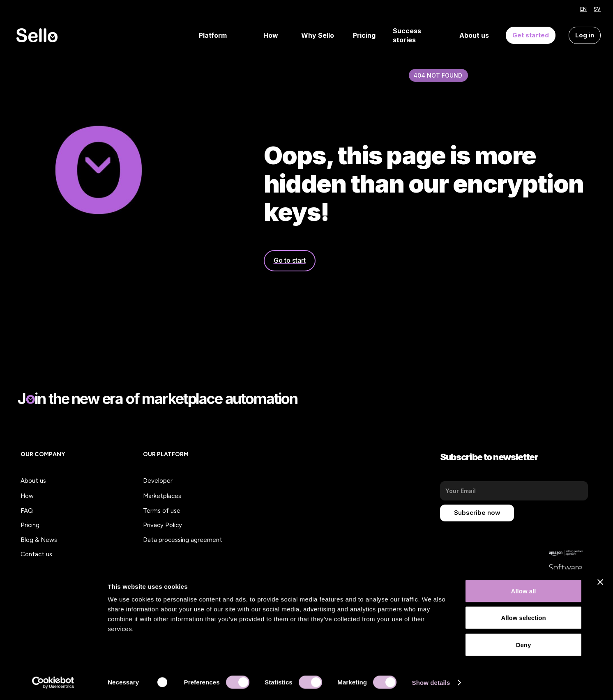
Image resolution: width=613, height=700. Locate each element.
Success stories (407, 36)
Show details (431, 684)
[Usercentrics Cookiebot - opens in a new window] (53, 684)
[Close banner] (600, 583)
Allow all (524, 592)
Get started (531, 35)
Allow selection (523, 619)
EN (583, 9)
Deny (524, 646)
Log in (585, 35)
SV (597, 9)
